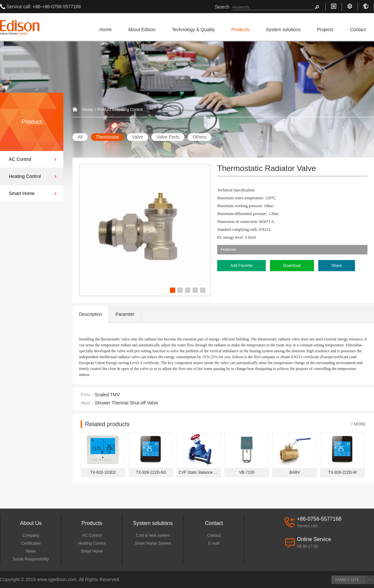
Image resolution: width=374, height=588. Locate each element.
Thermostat (107, 137)
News (31, 551)
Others (199, 137)
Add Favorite (241, 266)
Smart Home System (153, 543)
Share (337, 266)
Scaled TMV (107, 395)
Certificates (31, 543)
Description (91, 314)
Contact (358, 30)
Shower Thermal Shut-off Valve (126, 403)
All (80, 137)
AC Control (20, 159)
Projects (325, 30)
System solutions (283, 30)
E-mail (214, 543)
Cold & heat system (153, 535)
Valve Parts (168, 137)
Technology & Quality (194, 30)
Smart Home (22, 193)
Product (104, 110)
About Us (31, 523)
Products (240, 30)
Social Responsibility (31, 559)
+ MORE (358, 424)
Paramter (125, 314)
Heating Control (25, 176)
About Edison (142, 30)
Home (105, 30)
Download (292, 266)
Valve (137, 137)
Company (31, 535)
